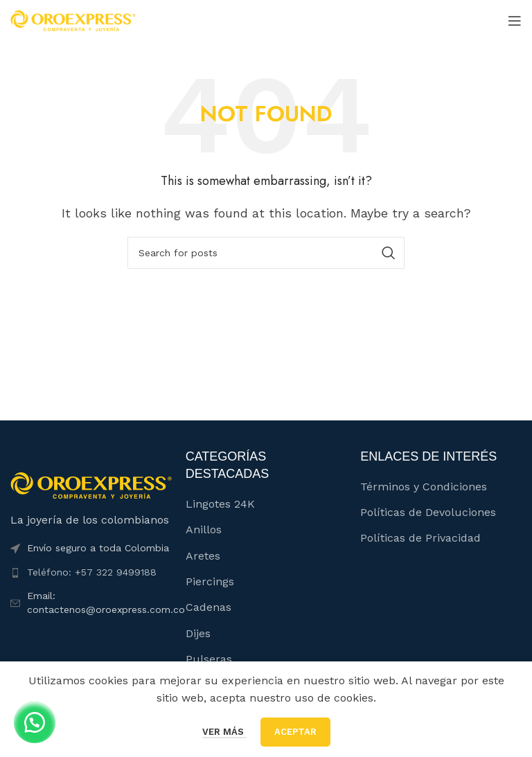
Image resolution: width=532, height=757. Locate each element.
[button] (35, 722)
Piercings (210, 581)
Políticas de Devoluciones (428, 512)
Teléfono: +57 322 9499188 (92, 572)
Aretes (203, 556)
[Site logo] (73, 20)
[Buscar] (266, 253)
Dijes (198, 633)
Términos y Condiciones (424, 487)
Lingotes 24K (220, 504)
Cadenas (209, 607)
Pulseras (209, 659)
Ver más (224, 732)
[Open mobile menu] (515, 21)
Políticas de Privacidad (420, 538)
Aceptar (295, 732)
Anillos (204, 529)
